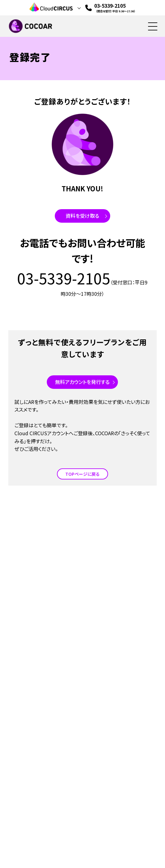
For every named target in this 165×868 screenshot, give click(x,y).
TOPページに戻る (82, 474)
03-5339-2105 (115, 8)
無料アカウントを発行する (82, 382)
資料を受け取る (82, 216)
